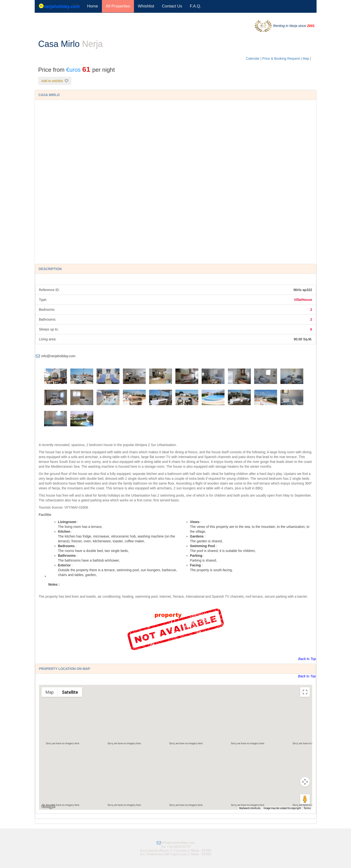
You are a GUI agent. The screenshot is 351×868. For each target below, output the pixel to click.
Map (306, 58)
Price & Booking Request (282, 58)
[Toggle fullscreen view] (305, 692)
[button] (176, 743)
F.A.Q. (195, 6)
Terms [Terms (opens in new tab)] (307, 808)
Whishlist (146, 6)
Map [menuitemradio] (50, 692)
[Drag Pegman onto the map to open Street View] (305, 799)
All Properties (118, 6)
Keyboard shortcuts (250, 808)
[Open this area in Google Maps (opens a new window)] (48, 807)
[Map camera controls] (305, 782)
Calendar (253, 58)
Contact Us (172, 6)
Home (93, 6)
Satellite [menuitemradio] (70, 692)
